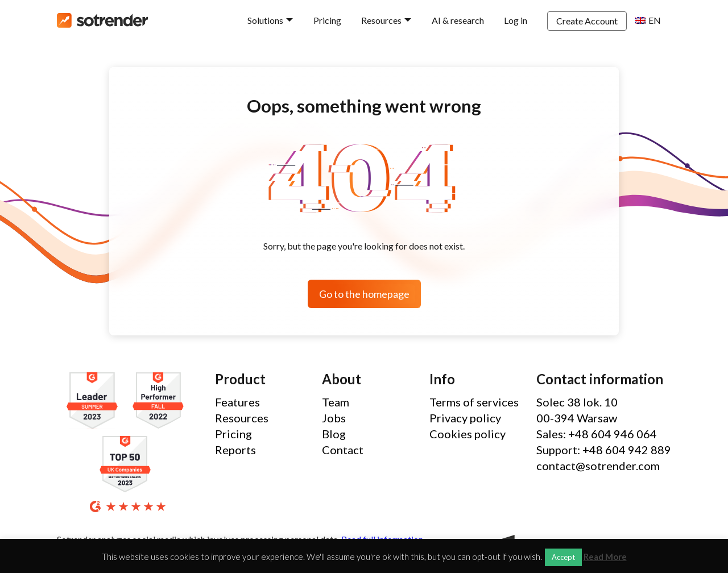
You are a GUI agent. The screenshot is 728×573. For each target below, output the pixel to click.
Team (336, 402)
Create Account (587, 21)
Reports (235, 450)
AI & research (458, 20)
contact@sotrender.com (598, 466)
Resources (381, 20)
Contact (343, 450)
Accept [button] (563, 557)
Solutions (265, 20)
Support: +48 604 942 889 (604, 450)
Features (237, 402)
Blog (334, 434)
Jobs (334, 418)
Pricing (327, 20)
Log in (516, 20)
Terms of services (474, 402)
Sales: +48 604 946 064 (597, 434)
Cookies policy (468, 434)
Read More (605, 557)
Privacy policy (465, 418)
